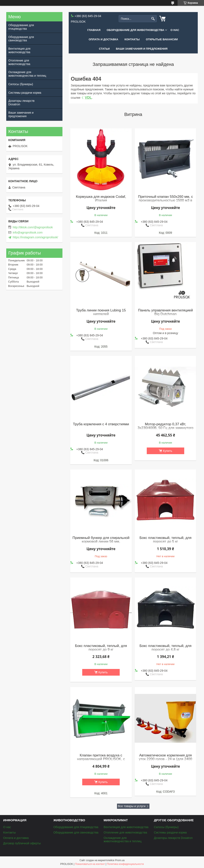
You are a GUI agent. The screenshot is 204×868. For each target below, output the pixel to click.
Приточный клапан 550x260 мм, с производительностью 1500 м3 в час (165, 200)
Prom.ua (120, 860)
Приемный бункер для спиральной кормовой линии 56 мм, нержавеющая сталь (101, 542)
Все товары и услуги (132, 806)
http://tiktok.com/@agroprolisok (33, 227)
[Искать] (153, 19)
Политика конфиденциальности (125, 864)
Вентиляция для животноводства (19, 50)
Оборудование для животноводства (136, 30)
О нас (175, 30)
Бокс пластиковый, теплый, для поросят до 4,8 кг (165, 648)
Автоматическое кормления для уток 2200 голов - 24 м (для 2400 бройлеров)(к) (165, 759)
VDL (88, 98)
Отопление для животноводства (19, 62)
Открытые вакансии (162, 39)
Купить (168, 451)
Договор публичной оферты (22, 843)
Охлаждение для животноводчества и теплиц (27, 74)
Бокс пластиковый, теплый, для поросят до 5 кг (165, 540)
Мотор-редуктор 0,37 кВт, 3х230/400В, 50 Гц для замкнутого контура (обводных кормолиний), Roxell (165, 430)
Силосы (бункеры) (21, 84)
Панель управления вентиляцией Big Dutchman (165, 312)
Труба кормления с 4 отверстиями (101, 424)
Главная (94, 30)
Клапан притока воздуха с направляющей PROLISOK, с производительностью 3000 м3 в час (101, 761)
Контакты (132, 39)
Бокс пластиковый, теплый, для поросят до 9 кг (101, 648)
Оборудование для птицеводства (21, 27)
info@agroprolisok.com (28, 232)
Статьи (104, 49)
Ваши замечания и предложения (142, 49)
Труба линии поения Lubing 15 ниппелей (101, 312)
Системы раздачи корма (25, 93)
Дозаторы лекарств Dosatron (21, 103)
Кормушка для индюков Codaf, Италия (101, 199)
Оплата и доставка (103, 39)
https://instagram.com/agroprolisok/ (35, 237)
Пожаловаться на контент (90, 864)
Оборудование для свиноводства (21, 39)
